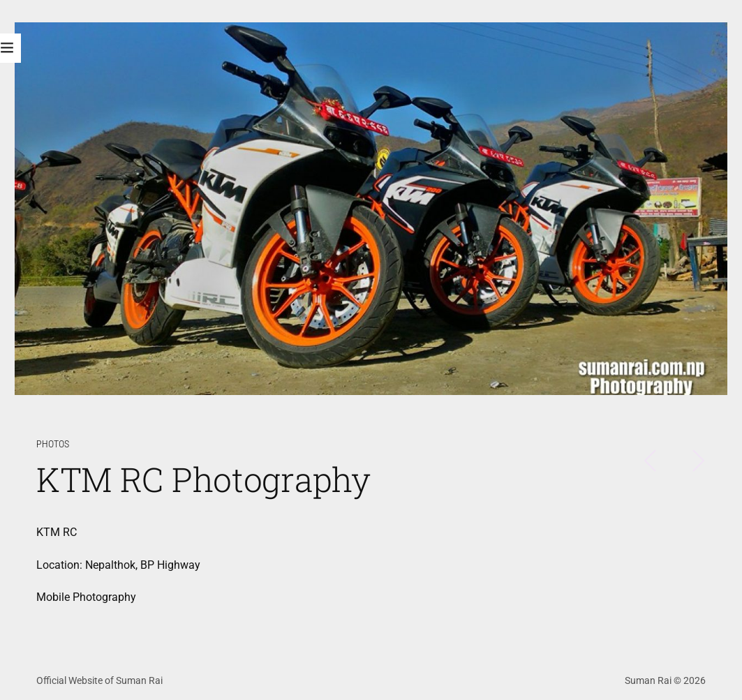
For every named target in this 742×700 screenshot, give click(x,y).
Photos (53, 444)
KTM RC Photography (203, 479)
